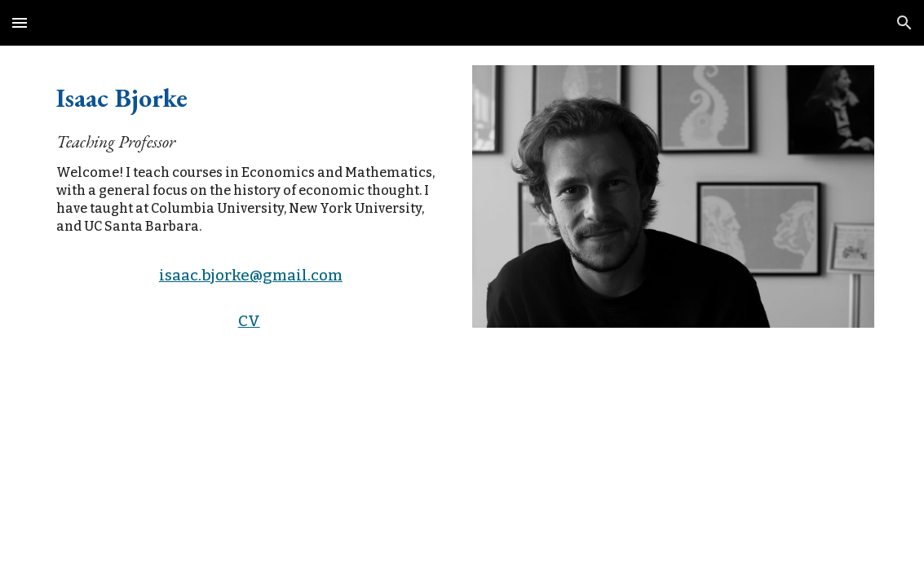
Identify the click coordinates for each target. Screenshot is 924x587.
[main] (251, 156)
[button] (20, 22)
